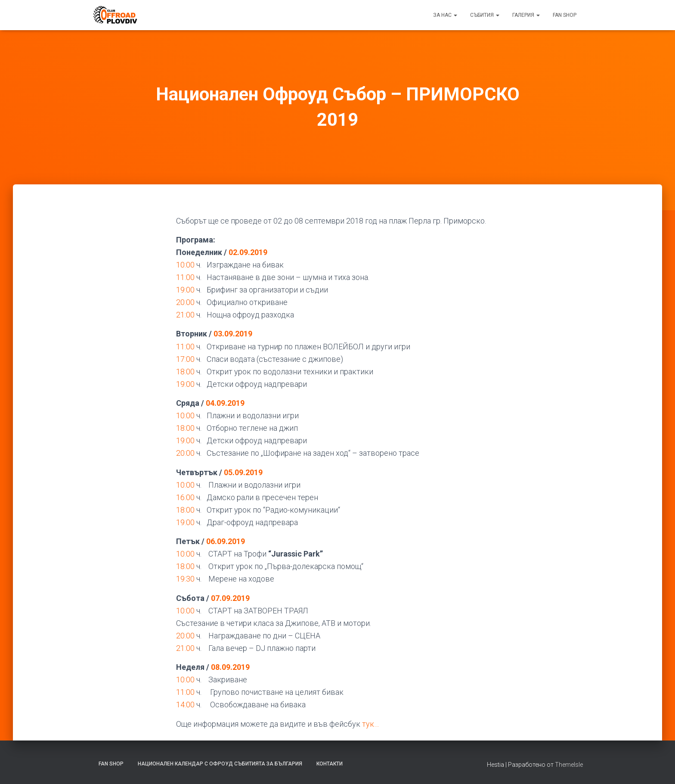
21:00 (185, 315)
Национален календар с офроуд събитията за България (220, 764)
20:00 (185, 302)
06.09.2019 (226, 541)
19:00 (185, 290)
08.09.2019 (230, 667)
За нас (445, 15)
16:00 (185, 497)
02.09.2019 (248, 252)
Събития (485, 15)
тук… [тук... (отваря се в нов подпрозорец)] (370, 724)
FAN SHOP (565, 15)
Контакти (330, 764)
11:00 (185, 277)
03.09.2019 (233, 334)
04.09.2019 (225, 403)
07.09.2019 (230, 598)
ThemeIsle (569, 765)
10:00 (185, 265)
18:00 (185, 372)
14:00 (185, 705)
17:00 (185, 359)
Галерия (526, 15)
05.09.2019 (243, 472)
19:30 (185, 579)
